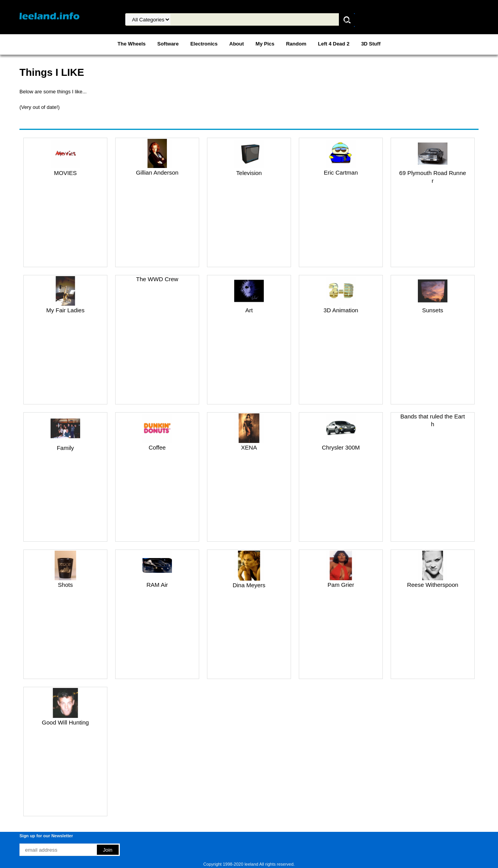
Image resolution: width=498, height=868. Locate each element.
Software (168, 44)
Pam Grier (341, 585)
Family (65, 448)
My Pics (265, 44)
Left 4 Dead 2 (334, 44)
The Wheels (132, 44)
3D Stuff (371, 44)
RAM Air (157, 585)
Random (296, 44)
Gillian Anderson (157, 172)
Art (249, 310)
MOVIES (65, 173)
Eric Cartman (341, 172)
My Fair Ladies (65, 310)
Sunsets (433, 310)
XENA (249, 447)
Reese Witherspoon (433, 585)
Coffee (157, 447)
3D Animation (341, 310)
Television (249, 173)
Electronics (204, 44)
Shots (65, 585)
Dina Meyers (249, 585)
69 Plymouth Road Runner (433, 177)
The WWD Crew (157, 279)
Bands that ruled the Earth (433, 420)
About (237, 44)
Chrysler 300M (341, 447)
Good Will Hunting (66, 722)
